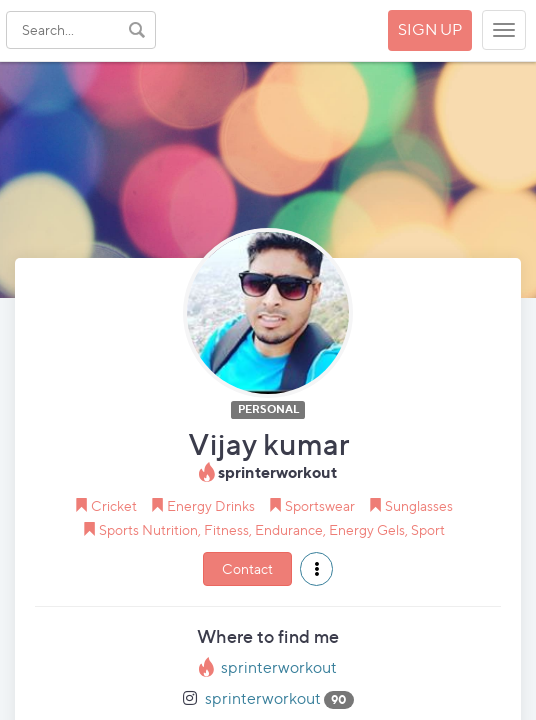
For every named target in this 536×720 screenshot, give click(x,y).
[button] (316, 569)
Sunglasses (419, 505)
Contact (247, 568)
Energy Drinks (211, 505)
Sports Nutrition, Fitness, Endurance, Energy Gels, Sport (272, 529)
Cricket (114, 505)
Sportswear (320, 505)
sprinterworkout (279, 667)
